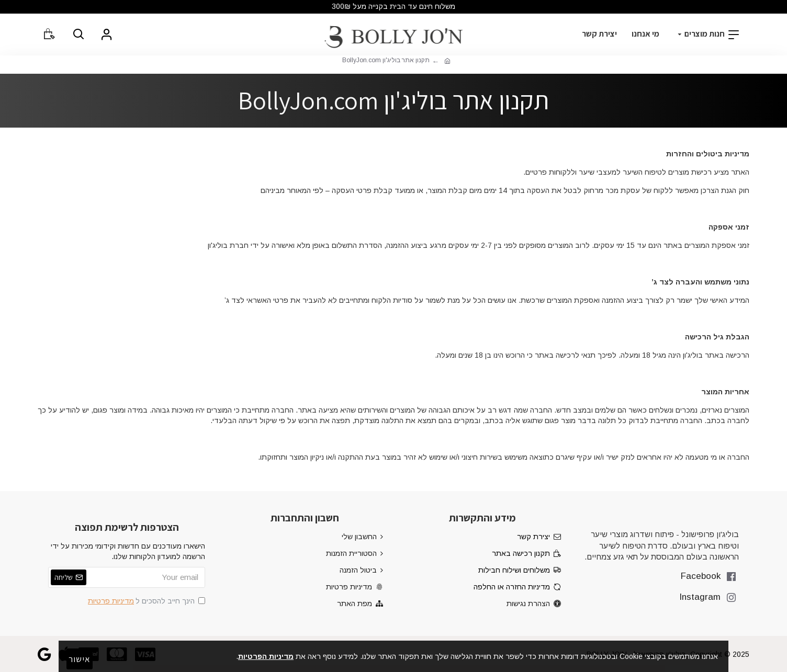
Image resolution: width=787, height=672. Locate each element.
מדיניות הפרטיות (266, 656)
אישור (80, 659)
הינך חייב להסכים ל (146, 601)
